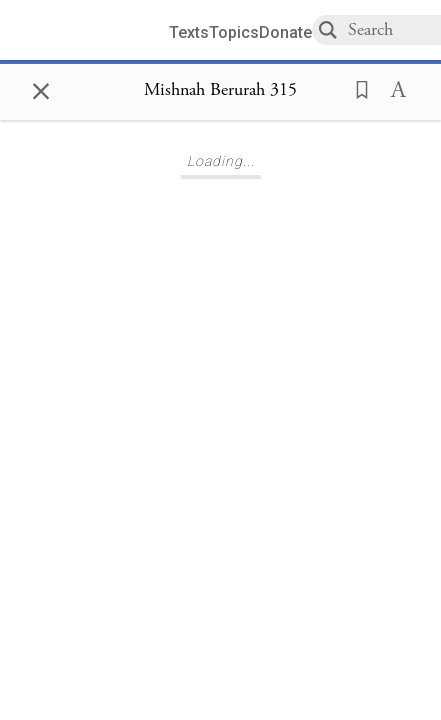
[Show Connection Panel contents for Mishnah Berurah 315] (220, 91)
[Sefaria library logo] (92, 30)
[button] (356, 88)
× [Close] (41, 88)
